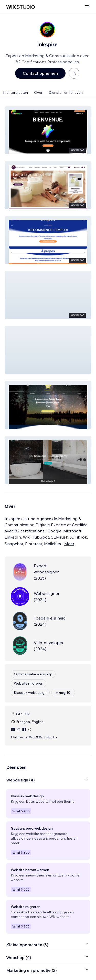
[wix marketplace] (20, 7)
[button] (48, 130)
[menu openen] (87, 7)
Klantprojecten (15, 92)
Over (38, 92)
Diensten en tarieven (66, 92)
